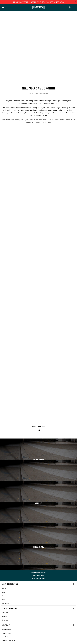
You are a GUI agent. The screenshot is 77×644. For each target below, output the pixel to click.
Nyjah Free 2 (54, 73)
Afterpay (5, 586)
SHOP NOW (59, 2)
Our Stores (5, 573)
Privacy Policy (6, 603)
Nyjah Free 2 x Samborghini (51, 78)
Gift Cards (5, 583)
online (57, 90)
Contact (4, 566)
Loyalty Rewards (7, 607)
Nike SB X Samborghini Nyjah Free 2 (19, 90)
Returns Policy (7, 599)
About (4, 558)
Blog (3, 562)
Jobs (3, 569)
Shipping (5, 590)
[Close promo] (75, 2)
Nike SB (24, 71)
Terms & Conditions (8, 611)
